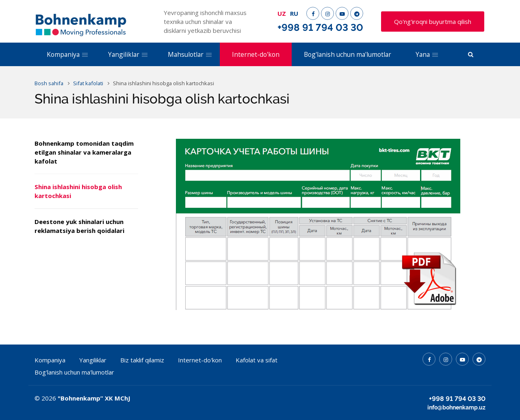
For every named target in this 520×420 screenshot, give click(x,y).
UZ (282, 13)
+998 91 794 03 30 (320, 27)
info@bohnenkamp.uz (456, 407)
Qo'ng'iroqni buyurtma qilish (433, 22)
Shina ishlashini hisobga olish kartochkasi (78, 191)
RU (294, 13)
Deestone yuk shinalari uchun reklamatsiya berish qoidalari (79, 226)
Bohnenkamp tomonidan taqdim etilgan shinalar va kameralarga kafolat (84, 152)
